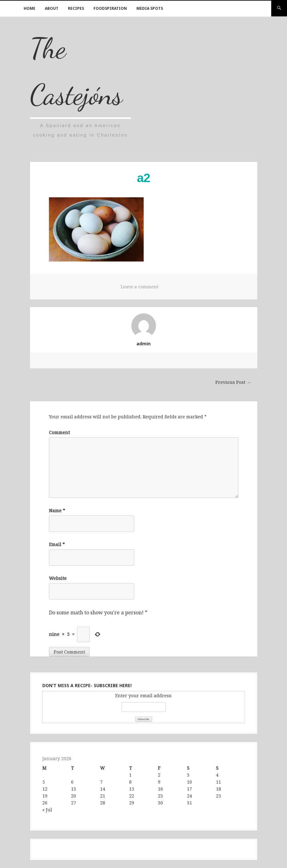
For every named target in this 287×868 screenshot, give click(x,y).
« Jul (47, 810)
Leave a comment (140, 287)
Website (58, 578)
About (52, 8)
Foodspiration (110, 8)
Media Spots (150, 8)
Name (57, 511)
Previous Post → (233, 382)
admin (143, 344)
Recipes (76, 8)
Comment (59, 432)
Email (57, 544)
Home (30, 8)
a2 (143, 178)
